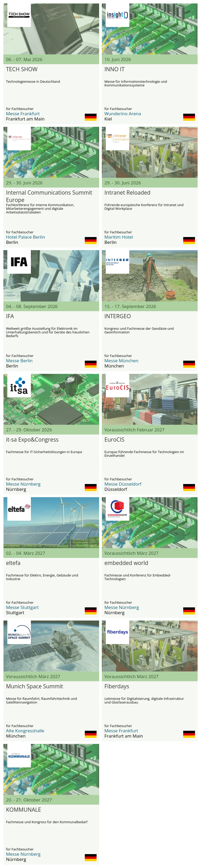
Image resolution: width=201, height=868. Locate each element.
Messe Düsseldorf (123, 484)
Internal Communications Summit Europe (49, 196)
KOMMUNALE (24, 810)
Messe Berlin (19, 361)
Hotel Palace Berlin (26, 237)
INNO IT (115, 69)
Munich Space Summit (35, 686)
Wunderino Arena (123, 114)
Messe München (121, 361)
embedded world (126, 563)
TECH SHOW (22, 69)
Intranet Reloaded (127, 193)
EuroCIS (114, 440)
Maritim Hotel (119, 237)
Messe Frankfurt (23, 114)
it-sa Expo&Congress (32, 440)
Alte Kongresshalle (25, 731)
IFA (10, 316)
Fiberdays (117, 686)
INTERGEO (118, 316)
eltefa (13, 563)
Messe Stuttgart (22, 607)
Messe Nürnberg (23, 484)
